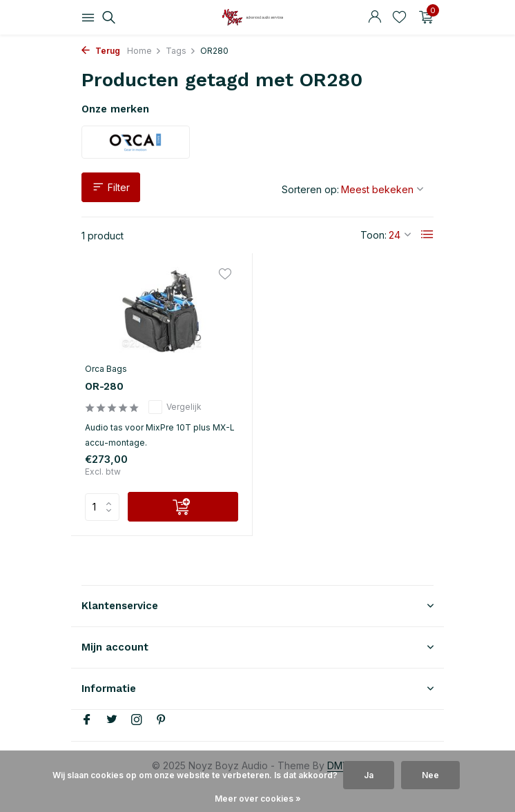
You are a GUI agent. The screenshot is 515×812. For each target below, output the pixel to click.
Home (144, 51)
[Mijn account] (375, 17)
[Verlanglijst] (399, 17)
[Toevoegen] (183, 507)
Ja (369, 775)
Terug (101, 51)
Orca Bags (106, 369)
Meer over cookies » (258, 799)
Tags (181, 51)
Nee (430, 775)
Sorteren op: (310, 189)
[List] (427, 235)
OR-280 (104, 386)
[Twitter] (112, 720)
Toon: (373, 235)
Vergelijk (175, 407)
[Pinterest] (162, 720)
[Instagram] (137, 720)
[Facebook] (87, 720)
